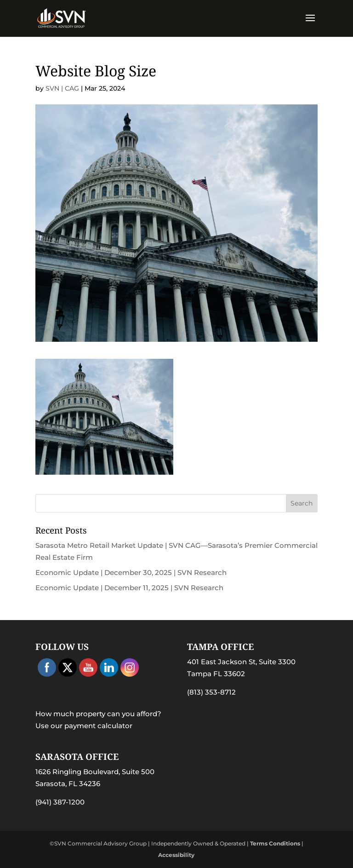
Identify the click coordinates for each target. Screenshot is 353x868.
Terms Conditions (275, 843)
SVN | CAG (62, 88)
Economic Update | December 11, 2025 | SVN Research (129, 588)
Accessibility (176, 855)
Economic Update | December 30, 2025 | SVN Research (131, 572)
